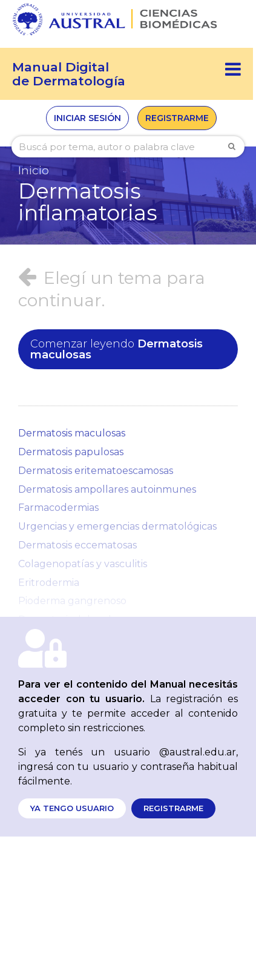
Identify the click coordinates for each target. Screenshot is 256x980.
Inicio (34, 170)
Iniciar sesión (87, 118)
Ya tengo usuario (72, 808)
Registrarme (177, 118)
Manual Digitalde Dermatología (69, 74)
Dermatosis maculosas (117, 349)
